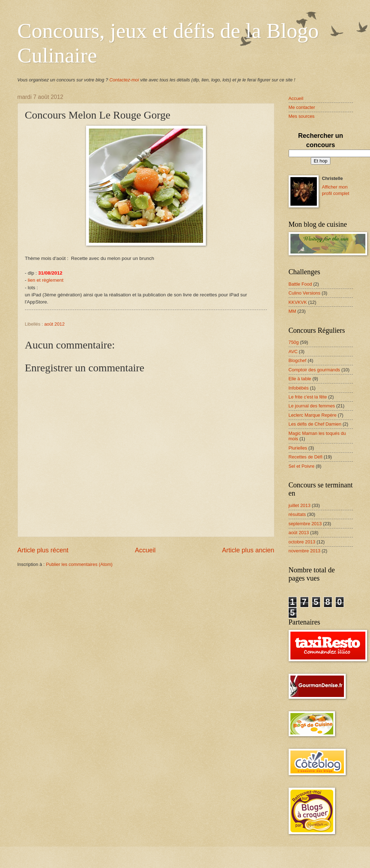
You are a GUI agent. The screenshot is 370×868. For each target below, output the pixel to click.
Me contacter (302, 107)
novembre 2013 (305, 551)
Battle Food (300, 284)
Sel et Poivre (302, 466)
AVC (293, 352)
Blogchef (298, 360)
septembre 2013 (305, 524)
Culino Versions (305, 293)
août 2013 (299, 533)
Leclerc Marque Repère (313, 415)
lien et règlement (46, 280)
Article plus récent (43, 550)
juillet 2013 (300, 505)
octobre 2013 (302, 542)
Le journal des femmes (312, 406)
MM (292, 311)
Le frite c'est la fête (308, 397)
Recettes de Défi (306, 457)
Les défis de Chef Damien (315, 424)
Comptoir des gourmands (315, 370)
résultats (297, 514)
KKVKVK (298, 302)
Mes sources (302, 116)
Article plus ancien (248, 550)
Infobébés (299, 388)
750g (294, 342)
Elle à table (300, 379)
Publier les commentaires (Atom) (79, 564)
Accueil (145, 550)
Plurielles (298, 448)
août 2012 (54, 324)
